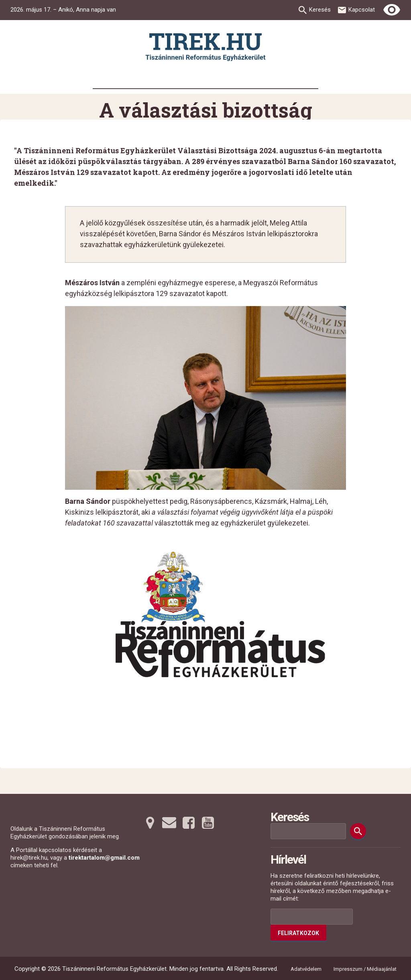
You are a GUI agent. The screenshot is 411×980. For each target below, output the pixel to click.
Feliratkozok (298, 933)
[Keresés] (358, 831)
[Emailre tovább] (169, 823)
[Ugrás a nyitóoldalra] (205, 47)
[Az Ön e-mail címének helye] (312, 917)
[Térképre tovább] (150, 823)
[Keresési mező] (308, 831)
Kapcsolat (362, 10)
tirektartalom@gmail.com (104, 858)
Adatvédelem (306, 969)
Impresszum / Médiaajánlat (365, 969)
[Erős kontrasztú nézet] (392, 10)
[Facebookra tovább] (189, 823)
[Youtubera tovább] (208, 823)
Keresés (320, 10)
